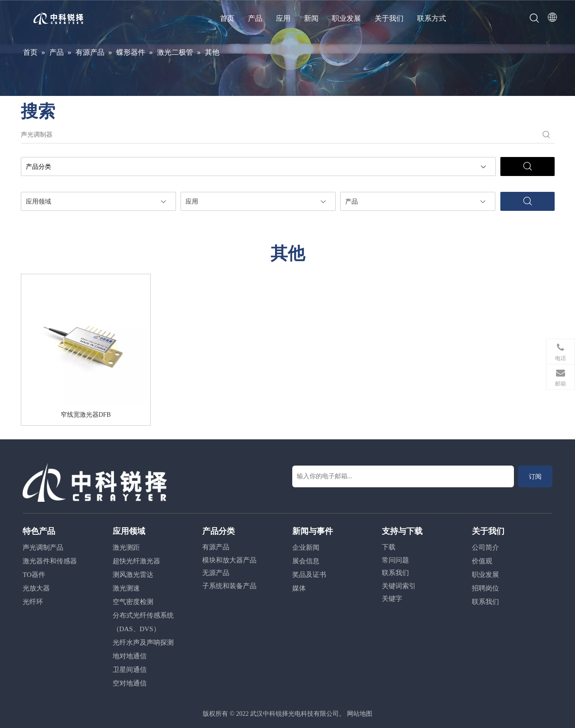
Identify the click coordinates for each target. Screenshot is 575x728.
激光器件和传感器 (50, 561)
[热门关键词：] (546, 135)
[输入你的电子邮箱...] (403, 476)
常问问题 (395, 560)
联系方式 (432, 18)
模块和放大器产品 (229, 560)
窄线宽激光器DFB (86, 415)
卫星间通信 (130, 670)
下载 (389, 547)
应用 (283, 18)
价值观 (482, 561)
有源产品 (216, 547)
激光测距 (126, 547)
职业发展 (347, 18)
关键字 (392, 599)
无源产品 (216, 573)
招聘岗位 (485, 588)
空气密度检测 (133, 602)
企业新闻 (306, 547)
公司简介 (485, 547)
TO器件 (34, 575)
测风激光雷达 (133, 575)
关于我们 (389, 18)
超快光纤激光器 (136, 561)
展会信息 (306, 561)
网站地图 (360, 714)
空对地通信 (130, 683)
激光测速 (126, 588)
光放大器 (36, 588)
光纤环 (33, 602)
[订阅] (535, 476)
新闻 (311, 18)
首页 (227, 18)
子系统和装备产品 (229, 586)
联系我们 (395, 573)
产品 (255, 18)
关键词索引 (399, 586)
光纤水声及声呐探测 (143, 642)
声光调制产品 (43, 547)
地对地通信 (130, 656)
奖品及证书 (309, 575)
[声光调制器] (280, 135)
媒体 (299, 588)
